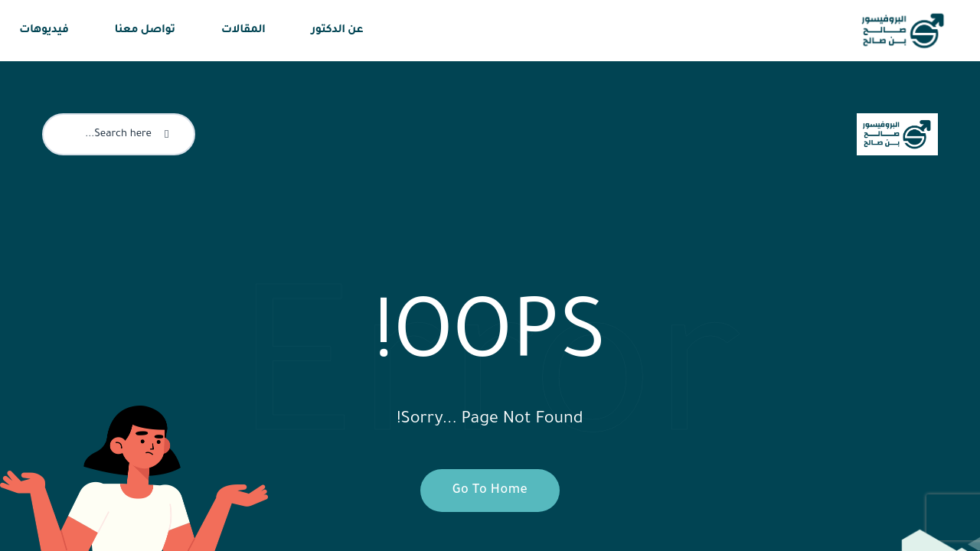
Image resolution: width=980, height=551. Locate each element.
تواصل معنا (145, 31)
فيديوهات (44, 31)
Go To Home (482, 491)
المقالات (243, 31)
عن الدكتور (338, 31)
